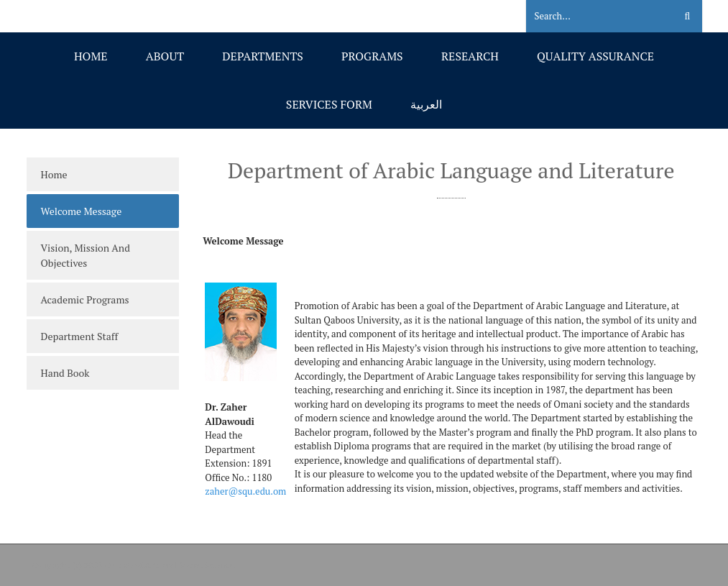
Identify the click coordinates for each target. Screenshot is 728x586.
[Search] (592, 17)
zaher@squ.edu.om (245, 491)
